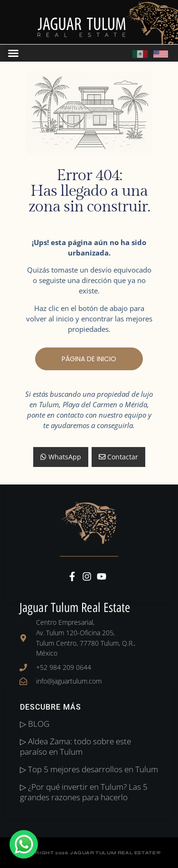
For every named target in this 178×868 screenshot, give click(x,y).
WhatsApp (61, 457)
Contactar (118, 457)
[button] (13, 53)
